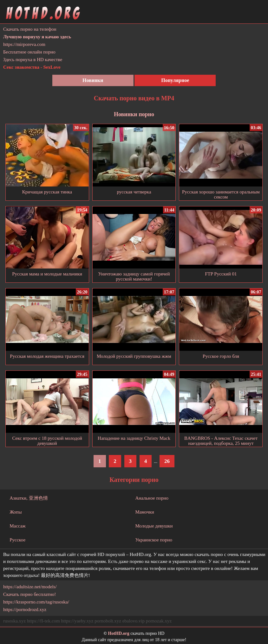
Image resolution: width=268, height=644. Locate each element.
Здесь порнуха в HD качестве (33, 60)
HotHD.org (119, 633)
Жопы (16, 512)
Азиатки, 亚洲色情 (29, 498)
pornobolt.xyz (108, 621)
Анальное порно (152, 498)
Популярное (175, 80)
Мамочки (144, 512)
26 (167, 461)
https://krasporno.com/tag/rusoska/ (36, 602)
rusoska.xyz (14, 621)
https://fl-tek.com (43, 621)
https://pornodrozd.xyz (25, 609)
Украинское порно (154, 540)
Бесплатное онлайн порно (29, 52)
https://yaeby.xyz (77, 621)
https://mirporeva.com (24, 44)
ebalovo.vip (134, 621)
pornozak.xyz (159, 621)
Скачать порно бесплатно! (29, 594)
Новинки (93, 80)
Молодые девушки (154, 526)
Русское (17, 540)
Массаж (18, 526)
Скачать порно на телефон (30, 29)
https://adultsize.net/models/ (30, 587)
